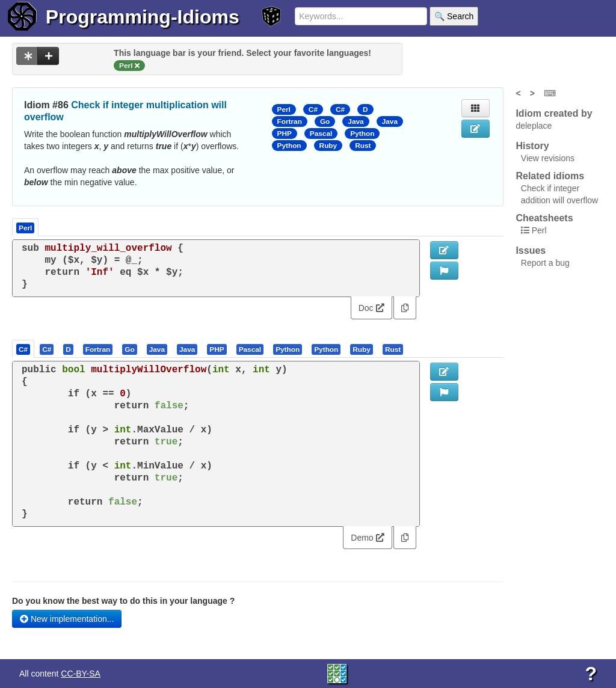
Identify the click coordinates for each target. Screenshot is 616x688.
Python (362, 134)
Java (356, 121)
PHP (285, 134)
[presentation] (23, 349)
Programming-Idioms (143, 17)
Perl (284, 109)
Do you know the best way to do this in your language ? (123, 601)
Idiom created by (554, 113)
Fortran (290, 121)
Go (325, 121)
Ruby (328, 146)
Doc (371, 308)
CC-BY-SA (81, 674)
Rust (363, 146)
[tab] (24, 349)
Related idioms (550, 176)
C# (313, 109)
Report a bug (545, 263)
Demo (367, 538)
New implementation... (67, 619)
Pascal (321, 134)
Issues (531, 250)
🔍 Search (454, 16)
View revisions (548, 158)
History (532, 146)
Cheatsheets (544, 218)
